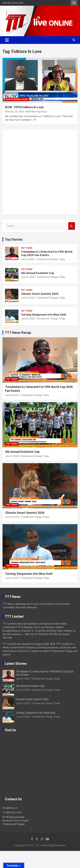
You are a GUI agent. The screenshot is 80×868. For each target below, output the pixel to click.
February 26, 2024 (14, 112)
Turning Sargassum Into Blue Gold (43, 315)
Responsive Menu (74, 3)
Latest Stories (16, 664)
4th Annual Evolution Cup (38, 273)
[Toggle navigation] (7, 40)
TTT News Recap (18, 333)
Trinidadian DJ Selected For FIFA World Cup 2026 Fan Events (47, 253)
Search (72, 226)
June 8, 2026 (28, 259)
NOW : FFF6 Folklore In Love (24, 107)
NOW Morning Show (17, 99)
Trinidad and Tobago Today (51, 259)
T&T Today (27, 248)
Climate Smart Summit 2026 (40, 294)
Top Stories (14, 239)
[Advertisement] (40, 172)
